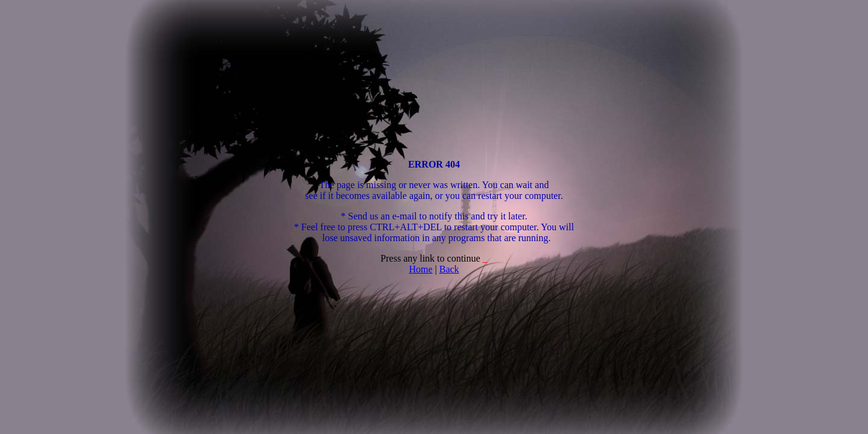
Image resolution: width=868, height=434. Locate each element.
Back (449, 269)
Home (420, 269)
